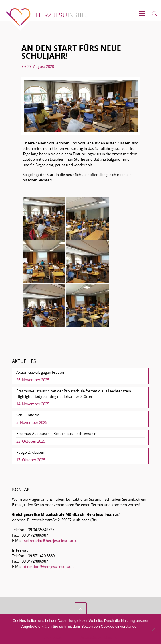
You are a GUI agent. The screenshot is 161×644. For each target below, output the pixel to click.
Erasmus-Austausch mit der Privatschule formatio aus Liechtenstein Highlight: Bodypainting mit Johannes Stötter (74, 394)
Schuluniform (28, 415)
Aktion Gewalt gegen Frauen (40, 372)
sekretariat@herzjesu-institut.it (50, 541)
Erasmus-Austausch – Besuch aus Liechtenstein (56, 434)
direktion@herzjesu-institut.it (49, 567)
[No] (153, 629)
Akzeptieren (54, 637)
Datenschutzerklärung (98, 637)
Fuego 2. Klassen (30, 452)
